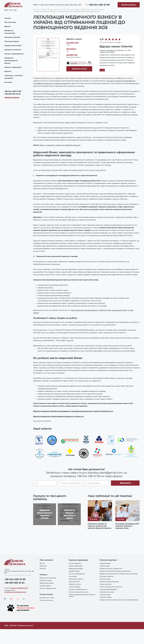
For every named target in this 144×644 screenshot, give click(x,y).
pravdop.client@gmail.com (19, 588)
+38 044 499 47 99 (99, 5)
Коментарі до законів (76, 579)
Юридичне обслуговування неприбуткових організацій (119, 574)
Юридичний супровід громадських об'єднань (115, 571)
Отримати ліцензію (12, 37)
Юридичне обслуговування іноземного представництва (119, 600)
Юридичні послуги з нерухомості (111, 569)
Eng (15, 10)
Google (118, 42)
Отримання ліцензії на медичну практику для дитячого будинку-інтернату (100, 526)
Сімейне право (105, 566)
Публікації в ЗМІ (74, 582)
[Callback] (129, 5)
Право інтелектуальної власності (111, 587)
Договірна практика (107, 576)
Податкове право (106, 597)
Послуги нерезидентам (14, 54)
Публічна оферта (74, 587)
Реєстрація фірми (12, 41)
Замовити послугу (79, 69)
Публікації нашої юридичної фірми (74, 10)
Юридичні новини (75, 584)
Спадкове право (105, 595)
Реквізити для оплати (47, 598)
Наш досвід (73, 576)
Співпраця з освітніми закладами (14, 77)
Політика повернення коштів (79, 592)
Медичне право (105, 563)
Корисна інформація (13, 67)
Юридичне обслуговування (109, 582)
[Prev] (101, 70)
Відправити (125, 483)
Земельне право (105, 579)
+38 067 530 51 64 (12, 94)
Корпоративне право (107, 592)
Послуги (39, 496)
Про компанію (10, 22)
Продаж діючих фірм (13, 46)
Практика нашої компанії (95, 10)
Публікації (43, 566)
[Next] (103, 70)
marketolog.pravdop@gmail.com (15, 592)
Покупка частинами (46, 600)
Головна (8, 18)
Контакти (8, 82)
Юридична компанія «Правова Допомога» (47, 10)
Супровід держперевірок (108, 589)
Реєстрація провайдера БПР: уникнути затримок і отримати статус (127, 526)
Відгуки (8, 26)
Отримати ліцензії (46, 580)
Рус (10, 10)
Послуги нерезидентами (48, 588)
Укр (6, 10)
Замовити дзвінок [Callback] (12, 97)
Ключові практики (75, 563)
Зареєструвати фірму (47, 583)
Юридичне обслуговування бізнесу (11, 61)
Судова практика (105, 584)
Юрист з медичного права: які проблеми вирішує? (60, 145)
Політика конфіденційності (78, 589)
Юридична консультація (10, 32)
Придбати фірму (45, 586)
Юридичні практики (13, 50)
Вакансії (8, 71)
